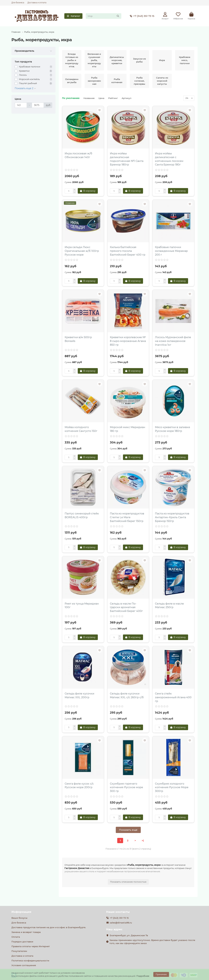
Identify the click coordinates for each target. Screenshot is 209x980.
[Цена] (21, 105)
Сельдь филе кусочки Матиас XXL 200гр (79, 695)
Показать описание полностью (128, 882)
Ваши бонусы (19, 918)
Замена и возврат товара (26, 932)
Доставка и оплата (37, 3)
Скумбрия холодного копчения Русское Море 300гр (172, 787)
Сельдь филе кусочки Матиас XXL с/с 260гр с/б (127, 695)
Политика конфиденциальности (30, 961)
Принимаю (161, 974)
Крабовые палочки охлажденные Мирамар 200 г (171, 251)
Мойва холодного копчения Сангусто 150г (81, 429)
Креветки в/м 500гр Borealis (78, 339)
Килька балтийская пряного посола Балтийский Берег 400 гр (128, 251)
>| (143, 841)
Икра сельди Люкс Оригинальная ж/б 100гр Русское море (82, 251)
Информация (21, 912)
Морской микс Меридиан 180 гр (128, 429)
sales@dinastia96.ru (121, 923)
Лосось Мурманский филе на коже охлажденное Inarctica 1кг (173, 341)
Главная (16, 32)
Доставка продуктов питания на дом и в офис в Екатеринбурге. (49, 927)
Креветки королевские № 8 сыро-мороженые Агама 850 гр (128, 341)
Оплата (16, 937)
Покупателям (19, 951)
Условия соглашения (24, 965)
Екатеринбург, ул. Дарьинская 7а (129, 935)
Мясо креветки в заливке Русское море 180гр (173, 429)
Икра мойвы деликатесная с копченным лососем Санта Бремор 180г (169, 159)
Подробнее (143, 976)
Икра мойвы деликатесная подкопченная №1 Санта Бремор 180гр (127, 159)
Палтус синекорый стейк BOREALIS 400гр (82, 515)
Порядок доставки (22, 942)
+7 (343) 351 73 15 (141, 16)
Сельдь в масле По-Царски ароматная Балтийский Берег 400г (126, 607)
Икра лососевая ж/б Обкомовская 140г (78, 155)
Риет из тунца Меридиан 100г (82, 606)
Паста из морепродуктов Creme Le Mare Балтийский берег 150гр (127, 517)
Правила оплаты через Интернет (31, 946)
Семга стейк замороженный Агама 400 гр (173, 697)
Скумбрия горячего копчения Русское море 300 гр (126, 787)
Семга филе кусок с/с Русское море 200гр (79, 786)
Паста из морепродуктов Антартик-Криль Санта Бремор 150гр (172, 517)
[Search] (104, 16)
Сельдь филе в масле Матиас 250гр (169, 606)
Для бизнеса (18, 3)
